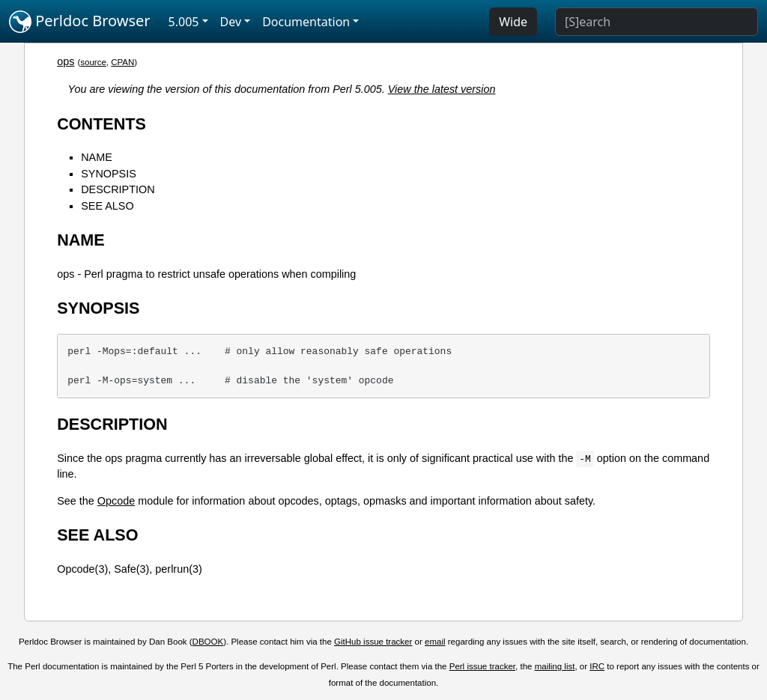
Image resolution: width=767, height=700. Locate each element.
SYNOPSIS (109, 174)
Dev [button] (231, 22)
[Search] (657, 22)
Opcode (116, 501)
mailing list (555, 666)
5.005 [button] (184, 22)
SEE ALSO (107, 206)
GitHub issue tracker (373, 642)
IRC (597, 666)
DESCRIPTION (118, 189)
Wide (513, 22)
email (435, 642)
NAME (97, 157)
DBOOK (208, 642)
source (93, 62)
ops (66, 61)
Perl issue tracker (482, 666)
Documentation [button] (306, 22)
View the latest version (442, 89)
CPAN (122, 62)
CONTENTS (101, 124)
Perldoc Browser (80, 22)
